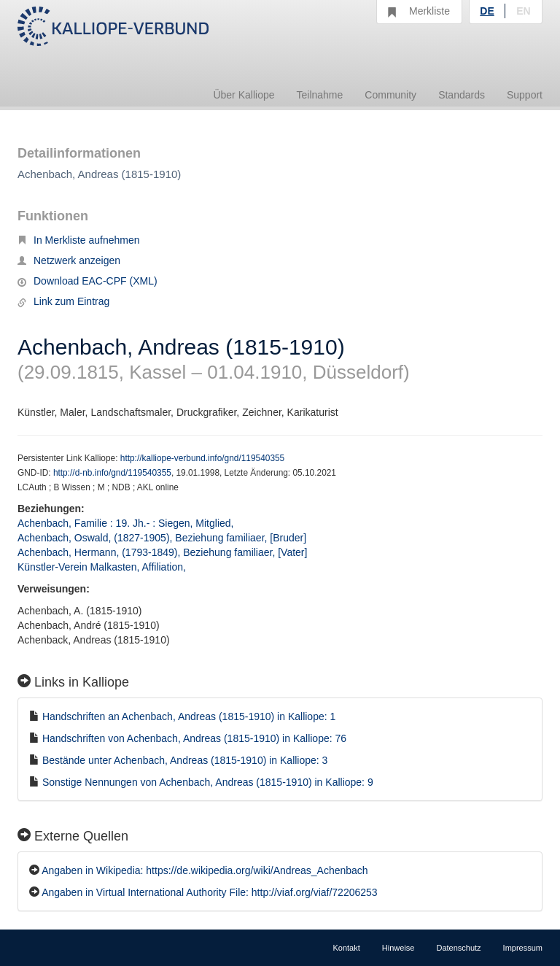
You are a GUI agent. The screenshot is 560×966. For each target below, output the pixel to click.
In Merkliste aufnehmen (79, 240)
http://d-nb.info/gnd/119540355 (112, 473)
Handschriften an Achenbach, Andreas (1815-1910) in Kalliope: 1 (189, 716)
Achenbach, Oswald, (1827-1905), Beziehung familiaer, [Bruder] (162, 538)
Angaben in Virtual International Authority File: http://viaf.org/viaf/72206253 (209, 892)
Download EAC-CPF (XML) (87, 281)
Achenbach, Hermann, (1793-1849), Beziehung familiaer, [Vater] (162, 552)
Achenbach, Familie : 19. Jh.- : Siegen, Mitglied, (127, 523)
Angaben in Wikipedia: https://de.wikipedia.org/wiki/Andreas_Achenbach (205, 870)
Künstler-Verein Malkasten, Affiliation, (103, 567)
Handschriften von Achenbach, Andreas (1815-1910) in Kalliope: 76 (194, 738)
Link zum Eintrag (63, 301)
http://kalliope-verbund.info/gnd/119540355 (202, 458)
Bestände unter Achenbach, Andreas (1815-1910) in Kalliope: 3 (185, 760)
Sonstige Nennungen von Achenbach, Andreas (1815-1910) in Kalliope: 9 (208, 782)
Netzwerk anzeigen (69, 260)
